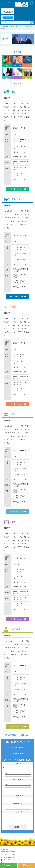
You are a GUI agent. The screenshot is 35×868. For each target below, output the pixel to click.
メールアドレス (16, 796)
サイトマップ (5, 862)
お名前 (16, 763)
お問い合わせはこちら (17, 189)
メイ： (5, 789)
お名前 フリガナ (16, 780)
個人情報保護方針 (6, 860)
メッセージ (16, 812)
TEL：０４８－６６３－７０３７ (9, 855)
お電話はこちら (26, 865)
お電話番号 (16, 804)
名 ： (5, 773)
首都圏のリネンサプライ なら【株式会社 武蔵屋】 (16, 27)
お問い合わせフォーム (9, 865)
